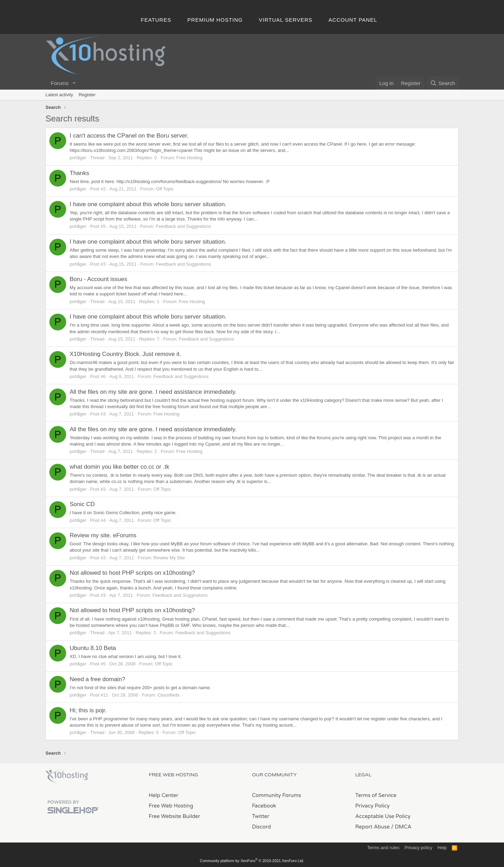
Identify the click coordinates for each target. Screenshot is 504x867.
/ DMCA (401, 827)
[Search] (443, 83)
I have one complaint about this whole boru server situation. (148, 204)
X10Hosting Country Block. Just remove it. (125, 354)
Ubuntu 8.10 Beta (93, 648)
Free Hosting (189, 158)
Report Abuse (373, 827)
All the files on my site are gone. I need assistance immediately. (153, 392)
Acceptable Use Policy (383, 816)
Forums (60, 83)
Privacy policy (418, 848)
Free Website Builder (174, 816)
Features (156, 20)
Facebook (264, 806)
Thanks (79, 173)
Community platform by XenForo (252, 861)
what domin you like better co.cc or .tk (119, 467)
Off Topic (165, 189)
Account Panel (353, 20)
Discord (261, 827)
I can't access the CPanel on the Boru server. (129, 136)
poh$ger (78, 158)
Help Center (163, 795)
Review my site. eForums (103, 535)
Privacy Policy (372, 806)
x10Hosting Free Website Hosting (67, 776)
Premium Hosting (215, 20)
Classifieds (169, 695)
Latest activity (59, 95)
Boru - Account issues (98, 279)
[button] (74, 83)
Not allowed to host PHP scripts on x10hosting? (132, 573)
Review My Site (169, 558)
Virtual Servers (286, 20)
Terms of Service (376, 795)
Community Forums (276, 795)
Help (442, 848)
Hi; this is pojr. (88, 710)
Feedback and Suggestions (184, 226)
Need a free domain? (97, 679)
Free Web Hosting (171, 806)
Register (87, 95)
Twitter (261, 816)
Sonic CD (82, 504)
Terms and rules (383, 848)
